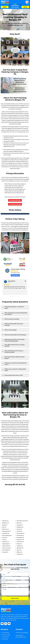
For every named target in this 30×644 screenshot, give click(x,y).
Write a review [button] (15, 275)
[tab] (15, 307)
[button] (27, 2)
